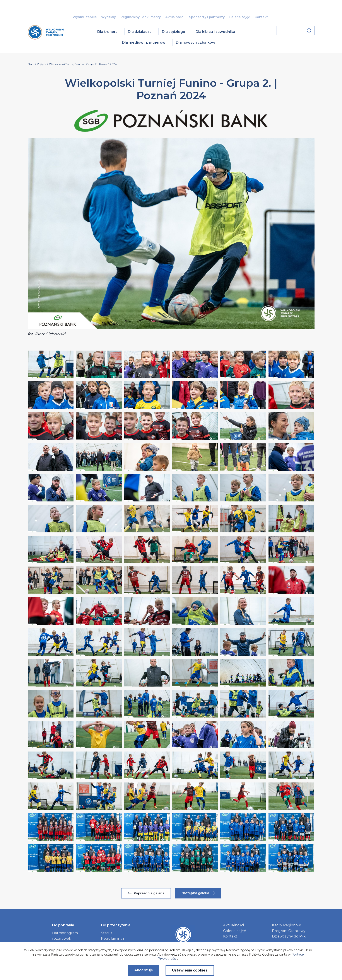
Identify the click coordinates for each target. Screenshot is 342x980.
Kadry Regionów (286, 925)
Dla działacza (140, 32)
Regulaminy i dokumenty (141, 17)
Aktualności (175, 17)
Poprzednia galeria (146, 893)
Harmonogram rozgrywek (65, 936)
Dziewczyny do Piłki (289, 936)
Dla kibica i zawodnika (215, 32)
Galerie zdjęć (240, 17)
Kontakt (261, 17)
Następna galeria (198, 893)
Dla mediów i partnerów (144, 42)
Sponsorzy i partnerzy (207, 17)
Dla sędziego (174, 32)
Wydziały (109, 17)
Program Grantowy (289, 931)
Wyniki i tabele (85, 17)
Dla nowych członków (196, 42)
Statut (107, 933)
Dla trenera (107, 32)
